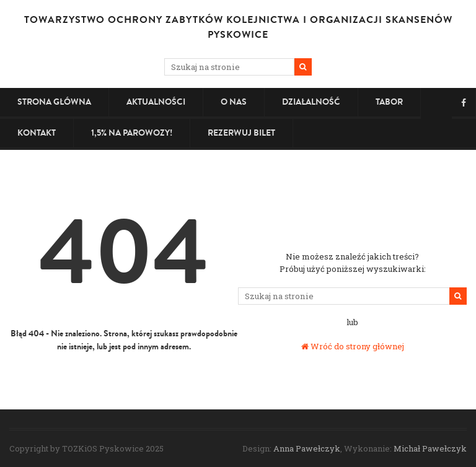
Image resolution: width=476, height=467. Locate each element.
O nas (234, 102)
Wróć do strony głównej (353, 346)
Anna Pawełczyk (307, 448)
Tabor (389, 102)
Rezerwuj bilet (241, 133)
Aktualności (156, 102)
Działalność (311, 102)
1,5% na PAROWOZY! (132, 133)
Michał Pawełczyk (430, 448)
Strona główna (54, 102)
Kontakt (37, 133)
